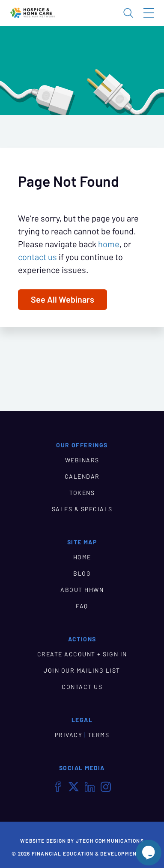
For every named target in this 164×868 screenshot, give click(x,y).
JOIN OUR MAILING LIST (82, 671)
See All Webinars (63, 300)
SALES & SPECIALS (82, 509)
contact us (37, 257)
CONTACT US (82, 687)
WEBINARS (82, 460)
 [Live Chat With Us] (149, 853)
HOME (82, 557)
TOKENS (82, 493)
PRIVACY (69, 735)
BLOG (82, 574)
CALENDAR (82, 476)
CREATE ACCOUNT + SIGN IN (82, 654)
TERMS (99, 735)
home (109, 244)
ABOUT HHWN (82, 590)
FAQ (82, 606)
